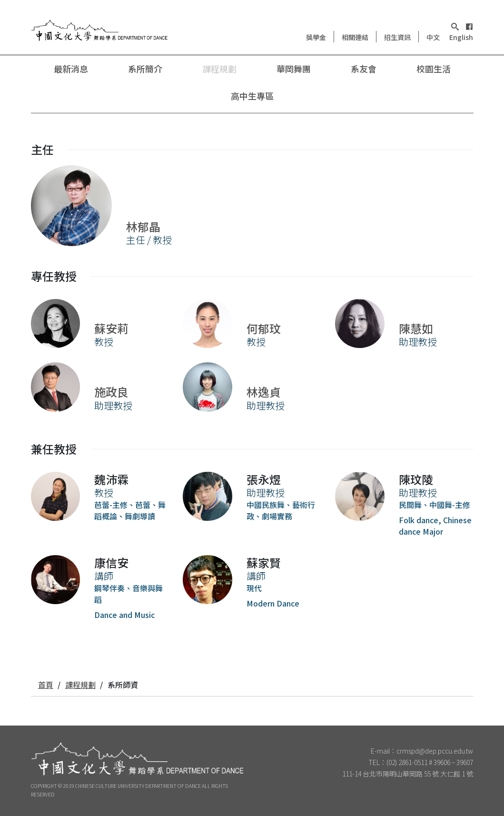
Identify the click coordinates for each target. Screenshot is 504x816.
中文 (433, 37)
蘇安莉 (111, 328)
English (461, 37)
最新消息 (71, 69)
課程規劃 (219, 69)
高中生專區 (252, 96)
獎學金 (316, 37)
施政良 (111, 392)
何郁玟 (264, 328)
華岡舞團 (294, 69)
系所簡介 (145, 69)
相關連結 (355, 37)
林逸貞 (264, 392)
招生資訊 (397, 37)
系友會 (364, 69)
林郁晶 (143, 226)
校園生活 (434, 69)
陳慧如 (416, 328)
